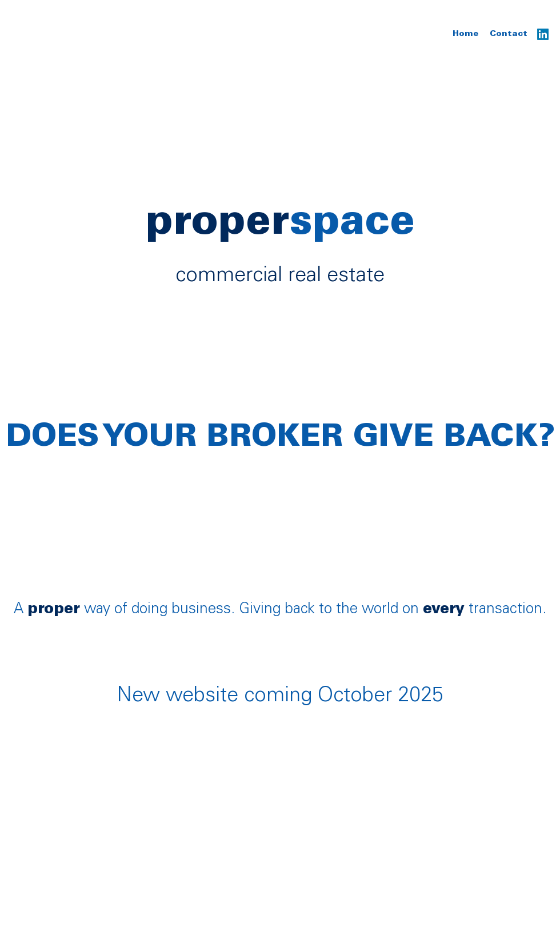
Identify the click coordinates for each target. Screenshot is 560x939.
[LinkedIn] (543, 34)
